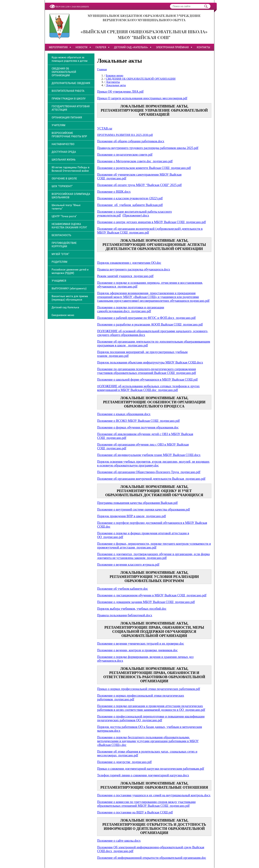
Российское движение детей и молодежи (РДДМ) (70, 271)
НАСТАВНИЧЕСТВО (63, 144)
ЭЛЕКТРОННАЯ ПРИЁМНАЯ (172, 47)
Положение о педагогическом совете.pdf (125, 155)
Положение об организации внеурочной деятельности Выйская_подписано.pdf (151, 479)
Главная (102, 69)
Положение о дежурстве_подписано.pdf (124, 762)
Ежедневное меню (63, 315)
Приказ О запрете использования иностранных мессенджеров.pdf (142, 98)
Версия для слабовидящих (72, 6)
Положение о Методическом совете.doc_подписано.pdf (135, 161)
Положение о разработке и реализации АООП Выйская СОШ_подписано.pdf (150, 324)
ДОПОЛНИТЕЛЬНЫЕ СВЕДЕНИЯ (71, 83)
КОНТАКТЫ (203, 47)
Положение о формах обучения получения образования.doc (138, 427)
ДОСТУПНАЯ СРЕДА (64, 152)
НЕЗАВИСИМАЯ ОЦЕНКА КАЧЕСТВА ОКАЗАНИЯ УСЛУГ (69, 226)
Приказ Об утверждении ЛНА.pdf (120, 92)
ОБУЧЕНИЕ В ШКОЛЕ (64, 178)
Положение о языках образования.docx (124, 414)
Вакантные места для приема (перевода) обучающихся (70, 298)
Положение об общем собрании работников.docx (131, 141)
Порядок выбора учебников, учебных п (124, 609)
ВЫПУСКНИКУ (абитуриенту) (69, 288)
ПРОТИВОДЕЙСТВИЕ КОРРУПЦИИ (64, 245)
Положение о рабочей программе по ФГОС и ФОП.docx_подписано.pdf (146, 318)
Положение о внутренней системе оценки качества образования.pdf (144, 509)
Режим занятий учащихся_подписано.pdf (125, 276)
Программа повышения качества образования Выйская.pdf (137, 503)
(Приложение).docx (136, 215)
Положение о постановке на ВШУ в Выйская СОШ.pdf (135, 812)
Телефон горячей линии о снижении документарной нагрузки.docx (143, 775)
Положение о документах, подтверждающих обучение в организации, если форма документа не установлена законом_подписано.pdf (153, 556)
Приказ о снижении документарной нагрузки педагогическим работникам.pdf (151, 769)
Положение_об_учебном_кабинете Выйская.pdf (130, 205)
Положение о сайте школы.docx (119, 841)
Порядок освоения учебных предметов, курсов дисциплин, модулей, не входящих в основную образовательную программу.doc (153, 464)
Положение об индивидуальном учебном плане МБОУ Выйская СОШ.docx (149, 455)
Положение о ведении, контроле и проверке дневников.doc (137, 650)
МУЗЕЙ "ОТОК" (60, 254)
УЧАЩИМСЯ (59, 281)
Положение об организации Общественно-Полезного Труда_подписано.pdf (149, 472)
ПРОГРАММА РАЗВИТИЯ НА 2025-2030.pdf (125, 135)
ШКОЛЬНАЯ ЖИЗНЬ (64, 160)
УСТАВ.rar (105, 128)
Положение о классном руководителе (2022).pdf (130, 198)
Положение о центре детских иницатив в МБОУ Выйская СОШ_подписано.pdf (152, 222)
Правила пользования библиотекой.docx (125, 615)
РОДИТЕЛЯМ (59, 262)
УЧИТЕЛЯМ (58, 125)
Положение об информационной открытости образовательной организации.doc (152, 858)
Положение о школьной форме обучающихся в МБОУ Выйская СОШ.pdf (147, 380)
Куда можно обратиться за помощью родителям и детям (70, 59)
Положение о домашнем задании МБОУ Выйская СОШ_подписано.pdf (146, 602)
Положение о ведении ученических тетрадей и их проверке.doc (141, 644)
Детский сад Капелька (65, 307)
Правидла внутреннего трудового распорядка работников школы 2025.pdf (148, 148)
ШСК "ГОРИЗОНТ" (62, 186)
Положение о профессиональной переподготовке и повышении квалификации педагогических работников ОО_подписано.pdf (151, 718)
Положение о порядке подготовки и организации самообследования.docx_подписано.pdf (131, 309)
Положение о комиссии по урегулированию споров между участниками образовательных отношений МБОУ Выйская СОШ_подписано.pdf (146, 804)
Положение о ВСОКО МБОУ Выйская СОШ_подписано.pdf (138, 421)
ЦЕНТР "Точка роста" (64, 216)
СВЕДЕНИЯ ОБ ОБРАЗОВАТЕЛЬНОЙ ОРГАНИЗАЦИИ (64, 72)
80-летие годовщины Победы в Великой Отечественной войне (71, 169)
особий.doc (159, 609)
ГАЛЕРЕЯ (101, 47)
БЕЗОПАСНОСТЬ (61, 235)
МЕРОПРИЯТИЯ (58, 47)
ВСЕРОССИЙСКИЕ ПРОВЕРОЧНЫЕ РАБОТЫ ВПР (69, 135)
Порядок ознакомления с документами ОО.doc (129, 263)
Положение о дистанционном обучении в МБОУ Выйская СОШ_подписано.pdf (152, 595)
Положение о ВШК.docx (114, 192)
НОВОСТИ (81, 47)
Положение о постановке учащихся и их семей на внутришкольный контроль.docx (154, 795)
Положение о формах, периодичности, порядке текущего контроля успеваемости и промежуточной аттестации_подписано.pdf (154, 546)
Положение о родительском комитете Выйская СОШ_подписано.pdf (144, 168)
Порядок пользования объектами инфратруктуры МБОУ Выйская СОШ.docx (150, 362)
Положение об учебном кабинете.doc (123, 589)
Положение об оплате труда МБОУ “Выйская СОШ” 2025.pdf (139, 185)
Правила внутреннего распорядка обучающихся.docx (134, 269)
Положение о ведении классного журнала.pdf (128, 565)
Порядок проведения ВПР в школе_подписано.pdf (131, 516)
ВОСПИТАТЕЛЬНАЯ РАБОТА (68, 91)
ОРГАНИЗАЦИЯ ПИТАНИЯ (67, 117)
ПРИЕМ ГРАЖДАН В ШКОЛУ (69, 99)
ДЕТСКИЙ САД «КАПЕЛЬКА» (131, 47)
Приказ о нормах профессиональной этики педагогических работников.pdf (149, 689)
